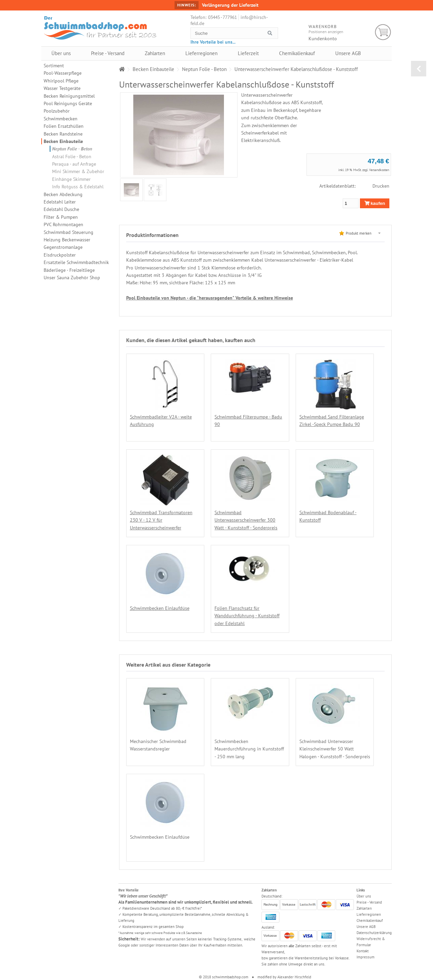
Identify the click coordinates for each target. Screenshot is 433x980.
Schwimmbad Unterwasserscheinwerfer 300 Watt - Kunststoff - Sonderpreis (246, 520)
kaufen (375, 203)
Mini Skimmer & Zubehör (78, 171)
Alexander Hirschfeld (294, 977)
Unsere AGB (348, 53)
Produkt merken (359, 233)
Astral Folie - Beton (72, 157)
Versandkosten (379, 170)
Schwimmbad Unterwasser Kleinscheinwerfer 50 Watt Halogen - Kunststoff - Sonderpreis (335, 749)
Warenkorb (383, 32)
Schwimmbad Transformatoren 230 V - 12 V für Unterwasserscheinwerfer (161, 520)
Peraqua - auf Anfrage (74, 164)
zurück (419, 69)
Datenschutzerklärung (374, 933)
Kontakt (363, 951)
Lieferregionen (201, 53)
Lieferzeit (248, 53)
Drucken (381, 186)
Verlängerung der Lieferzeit (230, 5)
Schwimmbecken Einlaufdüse (160, 608)
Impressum (366, 957)
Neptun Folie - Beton (72, 149)
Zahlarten (155, 53)
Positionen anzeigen (326, 32)
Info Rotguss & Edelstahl (78, 187)
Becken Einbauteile (63, 141)
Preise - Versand (108, 53)
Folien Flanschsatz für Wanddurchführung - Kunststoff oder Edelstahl (247, 616)
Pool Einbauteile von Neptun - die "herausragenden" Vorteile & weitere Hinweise (210, 298)
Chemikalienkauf (297, 53)
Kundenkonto (323, 39)
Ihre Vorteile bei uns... (213, 42)
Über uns (61, 53)
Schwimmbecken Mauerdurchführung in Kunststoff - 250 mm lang (249, 749)
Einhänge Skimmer (71, 179)
